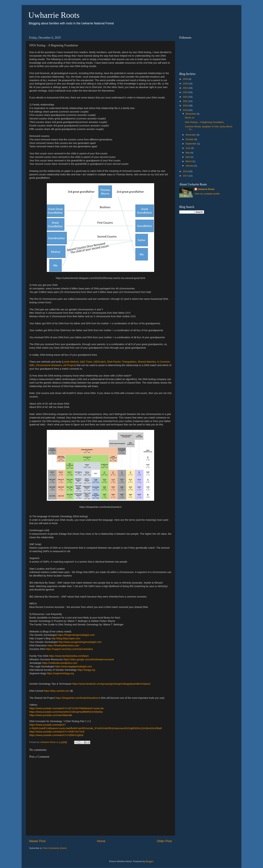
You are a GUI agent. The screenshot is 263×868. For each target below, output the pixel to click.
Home (101, 841)
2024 (186, 88)
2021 (186, 101)
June (188, 148)
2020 (186, 106)
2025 (186, 84)
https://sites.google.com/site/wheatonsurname (89, 659)
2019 (186, 110)
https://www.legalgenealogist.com (74, 666)
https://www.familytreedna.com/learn (69, 656)
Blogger (149, 861)
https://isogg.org (86, 670)
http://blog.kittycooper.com (66, 638)
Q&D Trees (86, 362)
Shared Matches (147, 362)
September (191, 144)
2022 (186, 97)
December (191, 114)
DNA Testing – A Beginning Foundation (204, 122)
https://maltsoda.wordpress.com (60, 663)
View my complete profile (207, 194)
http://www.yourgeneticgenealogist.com (80, 642)
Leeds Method (71, 362)
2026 (186, 79)
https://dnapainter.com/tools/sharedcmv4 (78, 698)
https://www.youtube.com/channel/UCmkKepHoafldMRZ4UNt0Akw (66, 712)
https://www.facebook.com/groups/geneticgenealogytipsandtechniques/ (111, 684)
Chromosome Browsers (49, 365)
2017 (186, 176)
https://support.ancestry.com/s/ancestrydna (69, 649)
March (189, 161)
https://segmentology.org (60, 673)
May (188, 153)
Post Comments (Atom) (55, 848)
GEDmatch (100, 362)
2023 (186, 92)
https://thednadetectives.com (63, 646)
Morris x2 (190, 118)
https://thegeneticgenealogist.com (76, 635)
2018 (186, 171)
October (190, 139)
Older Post (164, 841)
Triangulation (129, 362)
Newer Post (37, 841)
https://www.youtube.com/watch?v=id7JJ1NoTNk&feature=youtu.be (67, 708)
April (188, 157)
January (190, 166)
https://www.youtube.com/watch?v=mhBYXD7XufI (57, 732)
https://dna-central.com (57, 691)
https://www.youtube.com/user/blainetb (51, 715)
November (191, 135)
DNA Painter (114, 362)
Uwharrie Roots (54, 15)
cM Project (69, 365)
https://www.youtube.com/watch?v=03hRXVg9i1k (56, 735)
